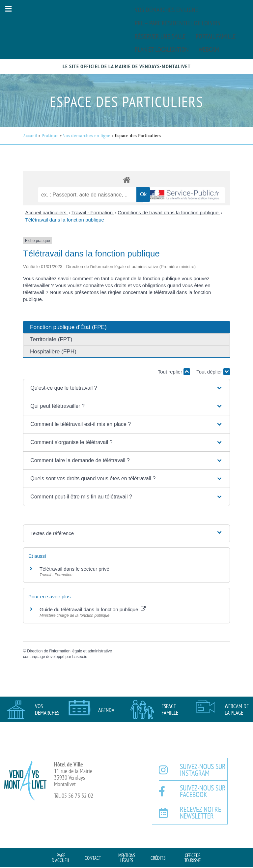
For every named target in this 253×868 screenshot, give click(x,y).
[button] (8, 9)
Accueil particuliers (47, 212)
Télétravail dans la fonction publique (65, 220)
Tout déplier (213, 372)
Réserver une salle (160, 36)
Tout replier (174, 372)
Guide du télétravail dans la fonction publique (93, 609)
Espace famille (170, 709)
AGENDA (106, 710)
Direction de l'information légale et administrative (70, 651)
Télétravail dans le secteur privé (74, 569)
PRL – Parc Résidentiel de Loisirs (178, 23)
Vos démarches (47, 709)
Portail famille (216, 36)
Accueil (30, 136)
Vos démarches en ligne (167, 10)
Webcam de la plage (237, 709)
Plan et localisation (162, 49)
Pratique (50, 136)
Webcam (209, 49)
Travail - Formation (93, 212)
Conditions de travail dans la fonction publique (169, 212)
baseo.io (80, 657)
